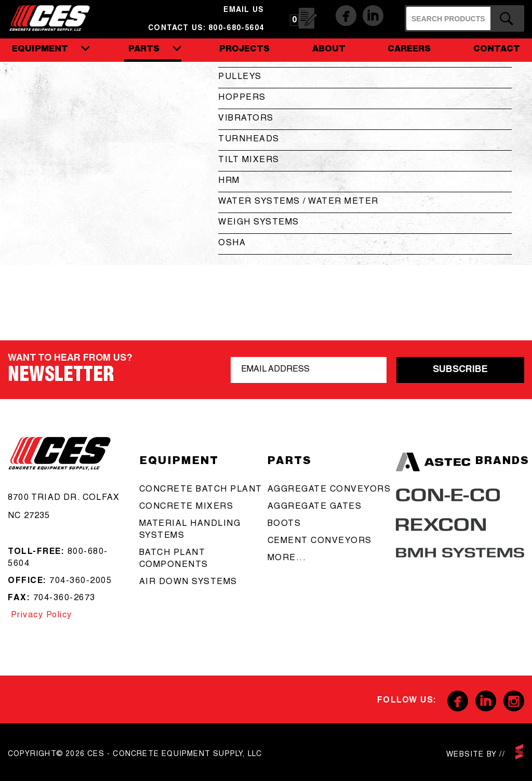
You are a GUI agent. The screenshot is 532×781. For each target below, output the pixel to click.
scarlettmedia (519, 752)
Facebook (346, 16)
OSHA (232, 244)
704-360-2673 (64, 599)
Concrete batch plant (201, 490)
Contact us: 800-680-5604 (206, 29)
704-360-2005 (81, 581)
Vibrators (246, 119)
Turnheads (249, 140)
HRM (229, 181)
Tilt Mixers (249, 161)
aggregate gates (315, 507)
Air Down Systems (188, 583)
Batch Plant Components (174, 559)
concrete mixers (187, 507)
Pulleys (240, 77)
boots (284, 524)
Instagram (514, 701)
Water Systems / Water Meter (298, 202)
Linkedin (373, 16)
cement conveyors (320, 541)
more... (287, 559)
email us (244, 10)
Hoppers (242, 98)
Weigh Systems (259, 223)
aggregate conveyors (329, 490)
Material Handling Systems (190, 530)
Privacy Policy (40, 616)
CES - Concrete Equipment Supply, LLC (56, 16)
